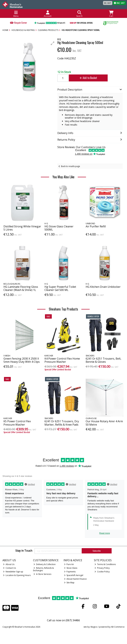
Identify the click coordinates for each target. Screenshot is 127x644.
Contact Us (10, 568)
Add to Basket (88, 78)
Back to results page (71, 166)
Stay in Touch (24, 551)
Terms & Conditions (105, 564)
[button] (53, 43)
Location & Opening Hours (17, 575)
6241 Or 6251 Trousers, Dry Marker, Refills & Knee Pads (62, 423)
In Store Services (42, 574)
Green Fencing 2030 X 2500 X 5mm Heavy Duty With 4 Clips (22, 360)
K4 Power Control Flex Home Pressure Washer (62, 360)
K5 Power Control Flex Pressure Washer (17, 423)
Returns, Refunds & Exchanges (43, 569)
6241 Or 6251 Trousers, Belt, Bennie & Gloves (103, 360)
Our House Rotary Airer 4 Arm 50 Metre (104, 423)
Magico (94, 627)
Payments (70, 572)
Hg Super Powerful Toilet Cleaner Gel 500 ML (60, 288)
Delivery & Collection (45, 564)
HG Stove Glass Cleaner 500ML (59, 228)
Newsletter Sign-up (13, 572)
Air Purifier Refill (96, 226)
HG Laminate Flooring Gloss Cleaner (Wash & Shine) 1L (21, 288)
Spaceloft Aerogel (74, 575)
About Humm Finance (75, 579)
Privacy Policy (102, 568)
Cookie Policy (102, 572)
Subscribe (97, 551)
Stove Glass (71, 568)
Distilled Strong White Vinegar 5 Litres (22, 228)
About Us (9, 564)
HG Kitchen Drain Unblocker (103, 287)
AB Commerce (118, 627)
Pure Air (69, 564)
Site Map (69, 583)
